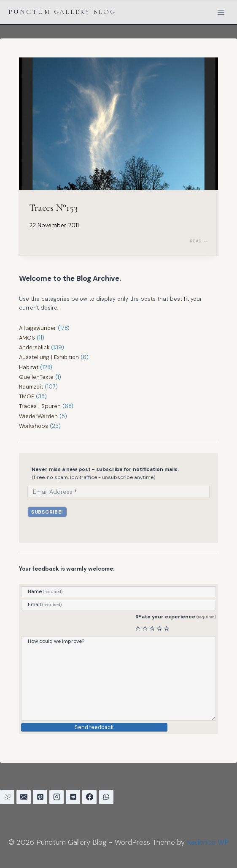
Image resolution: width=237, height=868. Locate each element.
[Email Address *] (118, 492)
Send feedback (94, 728)
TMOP (27, 396)
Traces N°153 (53, 208)
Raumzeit (31, 387)
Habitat (29, 367)
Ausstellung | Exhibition (49, 357)
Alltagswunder (38, 328)
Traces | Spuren (40, 406)
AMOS (27, 338)
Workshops (34, 426)
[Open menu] (221, 12)
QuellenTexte (36, 377)
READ (199, 241)
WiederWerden (39, 416)
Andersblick (35, 347)
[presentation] (118, 124)
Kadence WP (208, 842)
